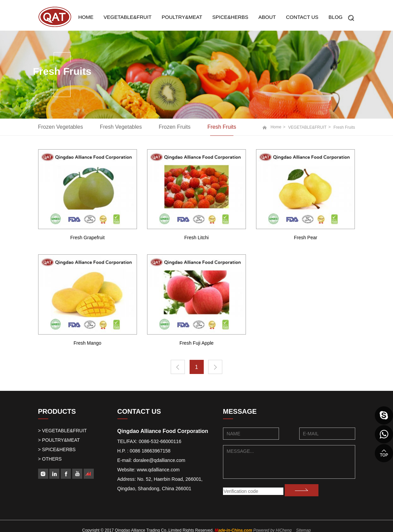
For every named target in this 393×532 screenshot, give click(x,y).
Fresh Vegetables (121, 127)
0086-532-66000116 (160, 441)
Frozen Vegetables (61, 127)
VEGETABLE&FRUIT (128, 17)
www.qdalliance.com (158, 470)
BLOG (336, 17)
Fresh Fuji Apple (196, 343)
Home (276, 127)
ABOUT (267, 17)
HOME (86, 17)
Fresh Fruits (222, 127)
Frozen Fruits (174, 127)
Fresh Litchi (196, 238)
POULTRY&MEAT (182, 17)
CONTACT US (302, 17)
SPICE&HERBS (230, 17)
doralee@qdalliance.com (159, 460)
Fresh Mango (87, 343)
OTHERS (52, 459)
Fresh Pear (305, 238)
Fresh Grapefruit (87, 238)
